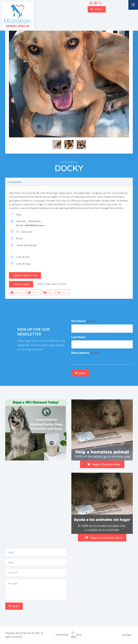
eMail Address (85, 353)
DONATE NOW (22, 284)
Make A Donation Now (104, 464)
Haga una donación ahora (104, 538)
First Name (84, 321)
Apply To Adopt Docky (26, 275)
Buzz (76, 635)
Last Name (79, 337)
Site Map (127, 635)
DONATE (97, 9)
